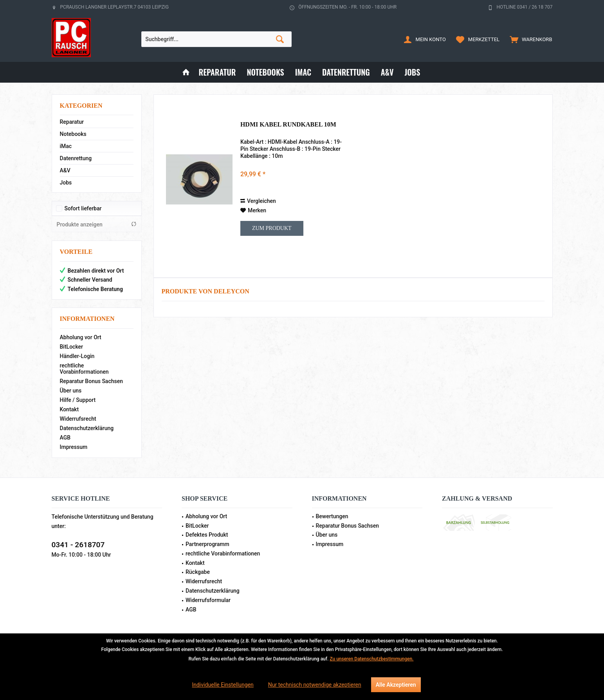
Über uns (71, 391)
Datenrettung (76, 158)
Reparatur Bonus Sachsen (92, 381)
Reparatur (72, 122)
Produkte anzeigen (97, 224)
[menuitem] (529, 39)
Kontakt (69, 409)
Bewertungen (332, 516)
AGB (65, 438)
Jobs (66, 183)
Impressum (74, 447)
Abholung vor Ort (81, 337)
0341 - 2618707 (78, 545)
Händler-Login (77, 356)
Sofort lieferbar (83, 208)
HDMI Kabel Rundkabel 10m (288, 124)
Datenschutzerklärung (87, 428)
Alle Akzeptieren (396, 685)
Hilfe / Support (78, 400)
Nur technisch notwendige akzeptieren (315, 685)
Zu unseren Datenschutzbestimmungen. (371, 659)
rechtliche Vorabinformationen (84, 369)
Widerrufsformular (208, 600)
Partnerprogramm (207, 544)
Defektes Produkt (207, 535)
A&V (65, 170)
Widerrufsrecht (78, 419)
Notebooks (73, 134)
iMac (66, 146)
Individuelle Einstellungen (223, 685)
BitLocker (72, 347)
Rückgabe (198, 572)
